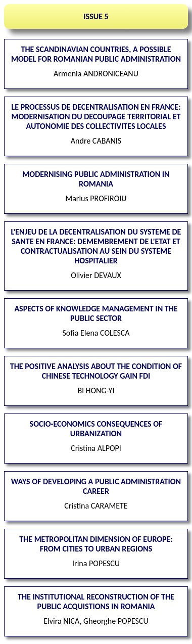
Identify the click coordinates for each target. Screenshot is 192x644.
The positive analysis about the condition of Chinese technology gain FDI (96, 371)
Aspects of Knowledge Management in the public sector (96, 313)
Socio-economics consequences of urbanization (96, 429)
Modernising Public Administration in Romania (96, 179)
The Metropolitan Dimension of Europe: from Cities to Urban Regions (96, 544)
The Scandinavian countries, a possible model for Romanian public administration (96, 54)
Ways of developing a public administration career (96, 486)
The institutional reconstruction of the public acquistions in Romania (96, 602)
